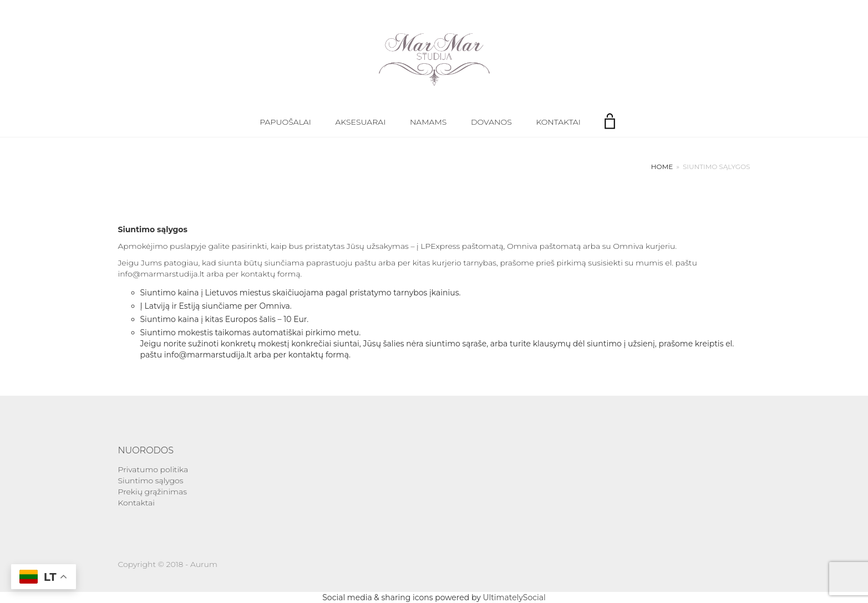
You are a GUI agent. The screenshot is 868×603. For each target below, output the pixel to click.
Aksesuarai (361, 122)
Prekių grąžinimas (153, 492)
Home (662, 167)
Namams (428, 122)
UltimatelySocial (514, 597)
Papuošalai (285, 122)
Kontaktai (558, 122)
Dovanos (491, 122)
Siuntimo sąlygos (151, 481)
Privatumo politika (153, 469)
